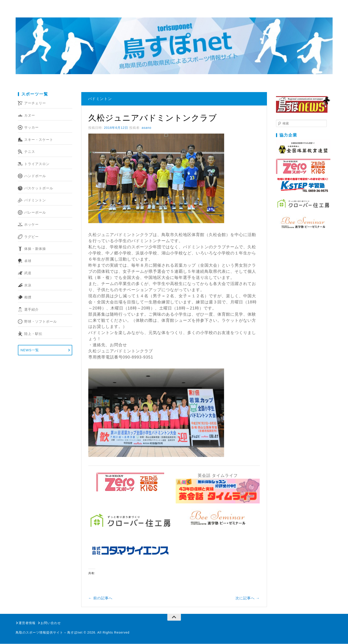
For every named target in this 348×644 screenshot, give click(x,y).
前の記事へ (102, 598)
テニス (30, 152)
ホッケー (31, 225)
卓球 (28, 261)
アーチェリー (35, 103)
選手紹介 (31, 310)
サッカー (31, 128)
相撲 (28, 297)
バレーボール (35, 213)
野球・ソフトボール (41, 322)
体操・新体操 (35, 249)
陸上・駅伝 (33, 334)
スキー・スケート (39, 140)
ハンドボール (35, 176)
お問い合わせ (51, 623)
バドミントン (35, 200)
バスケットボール (39, 188)
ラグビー (31, 237)
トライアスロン (37, 164)
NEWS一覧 (30, 350)
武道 (28, 273)
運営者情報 (27, 623)
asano (146, 128)
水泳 (28, 285)
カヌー (30, 116)
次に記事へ (246, 598)
